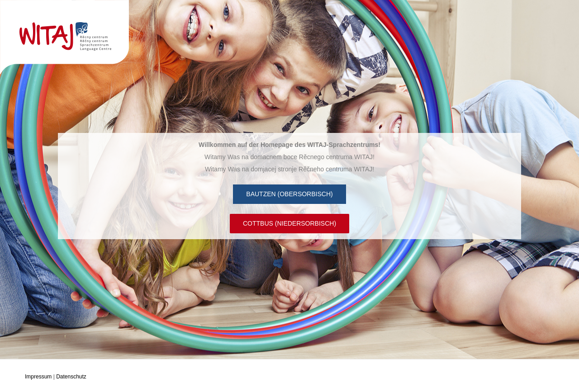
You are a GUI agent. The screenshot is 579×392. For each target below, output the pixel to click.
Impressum (38, 377)
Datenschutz (71, 377)
